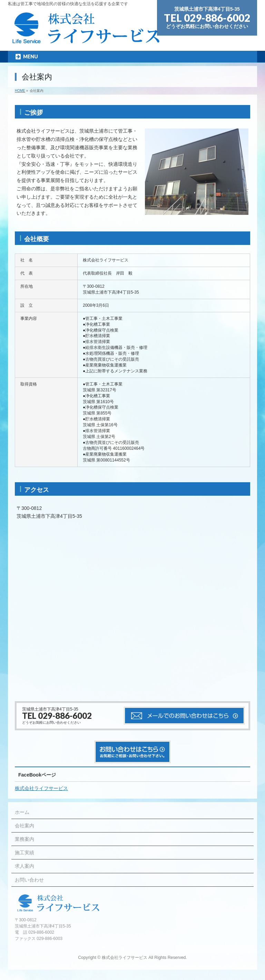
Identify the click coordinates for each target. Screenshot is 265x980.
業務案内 (24, 839)
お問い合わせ (29, 880)
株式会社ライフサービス (41, 788)
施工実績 (24, 853)
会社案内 (24, 826)
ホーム (22, 812)
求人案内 (24, 866)
